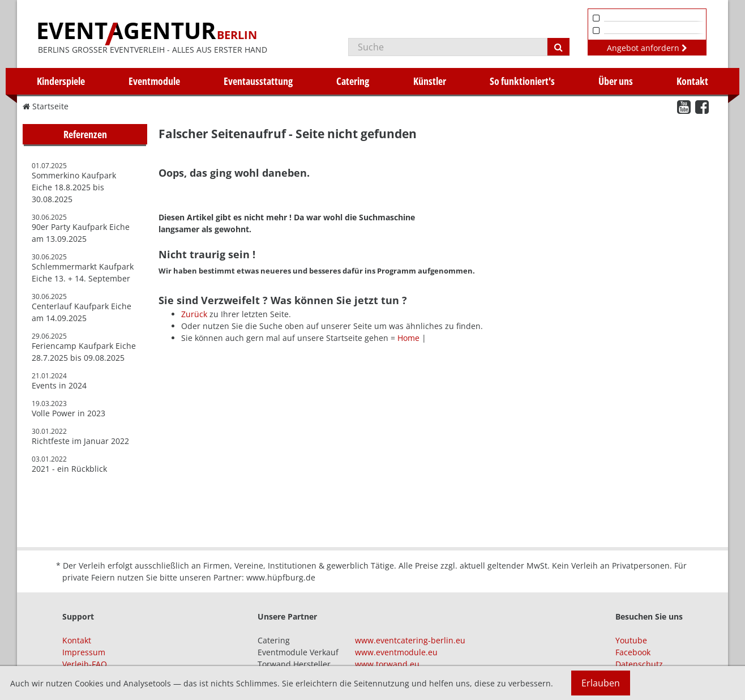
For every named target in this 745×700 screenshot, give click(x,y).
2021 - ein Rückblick (69, 469)
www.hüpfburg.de (281, 577)
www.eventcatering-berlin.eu (410, 640)
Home (408, 338)
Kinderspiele (61, 81)
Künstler (430, 81)
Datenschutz (639, 664)
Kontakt (692, 81)
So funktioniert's (522, 81)
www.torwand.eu (387, 664)
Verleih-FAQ (85, 664)
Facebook (633, 652)
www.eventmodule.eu (396, 652)
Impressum (84, 652)
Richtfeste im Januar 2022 (80, 441)
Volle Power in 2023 (68, 413)
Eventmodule (154, 81)
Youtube (631, 640)
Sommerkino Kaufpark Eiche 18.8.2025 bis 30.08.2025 (74, 187)
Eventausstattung (258, 81)
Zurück (194, 314)
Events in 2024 (59, 385)
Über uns (616, 81)
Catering (353, 81)
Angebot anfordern (647, 48)
